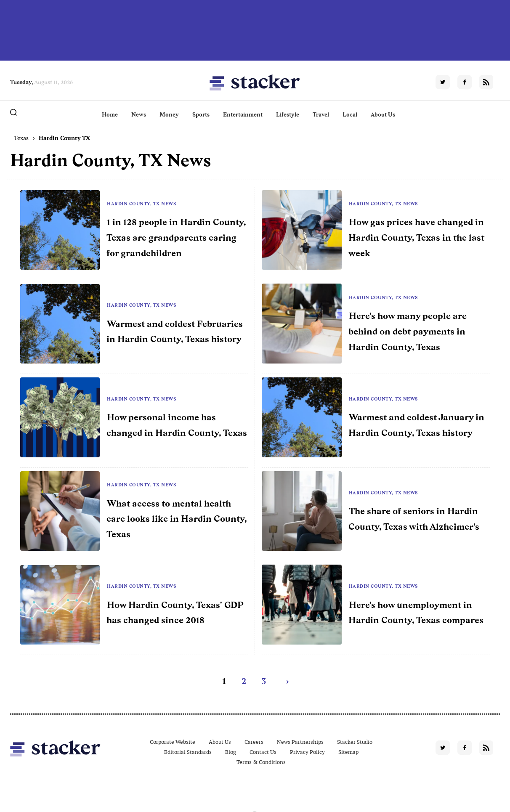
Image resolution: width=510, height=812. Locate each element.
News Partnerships (300, 742)
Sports (201, 114)
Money (169, 114)
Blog (231, 752)
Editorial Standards (188, 752)
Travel (321, 114)
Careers (254, 742)
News (139, 114)
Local (350, 114)
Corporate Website (173, 742)
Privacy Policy (307, 752)
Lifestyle (288, 114)
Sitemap (348, 752)
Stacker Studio (355, 742)
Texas (21, 138)
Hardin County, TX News (141, 204)
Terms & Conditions (261, 762)
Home (110, 114)
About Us (383, 114)
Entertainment (243, 114)
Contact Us (263, 752)
